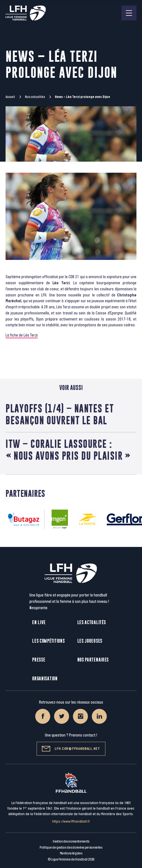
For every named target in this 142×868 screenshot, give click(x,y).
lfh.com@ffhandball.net (71, 749)
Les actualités (92, 622)
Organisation (45, 679)
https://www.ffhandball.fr (71, 821)
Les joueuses (90, 641)
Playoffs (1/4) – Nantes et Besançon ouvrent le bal (60, 414)
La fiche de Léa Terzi (22, 335)
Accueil (10, 97)
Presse (39, 660)
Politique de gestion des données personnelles (71, 848)
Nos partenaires (93, 660)
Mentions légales (71, 853)
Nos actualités (35, 97)
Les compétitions (48, 641)
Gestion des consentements (71, 841)
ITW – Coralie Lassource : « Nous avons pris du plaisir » (68, 450)
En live (39, 622)
